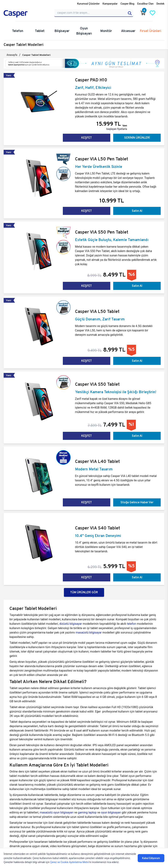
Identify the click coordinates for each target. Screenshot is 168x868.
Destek (160, 4)
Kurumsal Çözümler (88, 4)
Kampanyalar (110, 4)
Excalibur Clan (145, 4)
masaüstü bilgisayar (89, 633)
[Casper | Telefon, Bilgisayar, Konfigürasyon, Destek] (27, 14)
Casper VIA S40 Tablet (98, 528)
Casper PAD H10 (91, 80)
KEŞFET (87, 138)
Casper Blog (127, 4)
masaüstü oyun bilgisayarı (57, 812)
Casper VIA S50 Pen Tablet (102, 232)
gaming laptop (87, 812)
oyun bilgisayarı (111, 812)
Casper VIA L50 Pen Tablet (102, 159)
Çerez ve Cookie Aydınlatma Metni (70, 862)
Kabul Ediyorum (151, 858)
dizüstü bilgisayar (71, 624)
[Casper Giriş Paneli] (162, 13)
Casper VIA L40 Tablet (97, 461)
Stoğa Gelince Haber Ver (137, 502)
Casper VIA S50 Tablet (97, 384)
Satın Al (137, 211)
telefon (132, 624)
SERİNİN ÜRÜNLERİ (137, 138)
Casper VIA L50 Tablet (97, 311)
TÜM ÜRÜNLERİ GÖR (84, 592)
